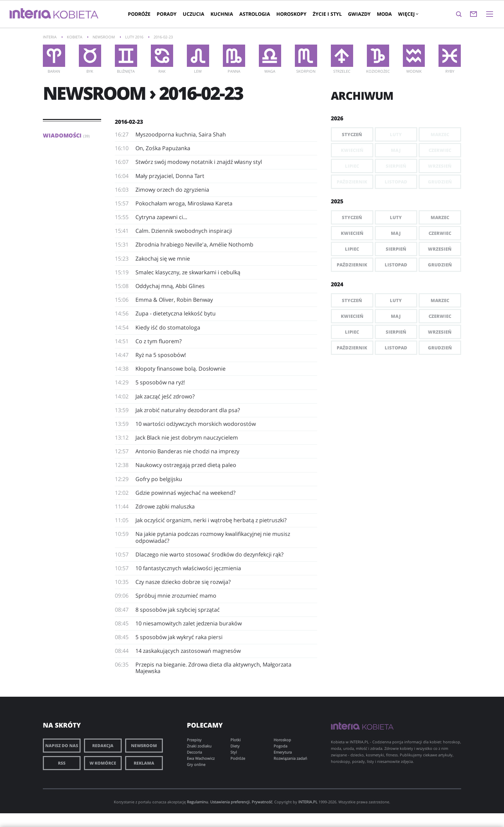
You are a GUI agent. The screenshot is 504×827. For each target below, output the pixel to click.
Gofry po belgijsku (159, 479)
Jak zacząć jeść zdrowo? (165, 396)
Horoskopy (291, 14)
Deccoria (194, 752)
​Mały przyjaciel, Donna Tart (170, 176)
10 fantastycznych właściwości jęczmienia (188, 568)
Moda (384, 14)
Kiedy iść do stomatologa (168, 327)
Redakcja (103, 746)
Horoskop (282, 740)
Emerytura (283, 752)
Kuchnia (222, 14)
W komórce (103, 763)
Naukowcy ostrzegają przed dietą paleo (186, 465)
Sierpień (396, 249)
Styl (234, 752)
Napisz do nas (62, 746)
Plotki (236, 740)
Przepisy (194, 740)
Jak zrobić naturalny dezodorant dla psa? (188, 410)
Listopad (396, 265)
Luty (396, 217)
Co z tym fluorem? (159, 341)
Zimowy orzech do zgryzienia (172, 190)
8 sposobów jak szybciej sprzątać (178, 610)
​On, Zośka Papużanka (163, 148)
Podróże (139, 14)
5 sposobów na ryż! (160, 382)
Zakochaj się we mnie (163, 259)
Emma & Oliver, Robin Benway (174, 300)
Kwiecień (352, 233)
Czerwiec (440, 233)
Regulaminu (197, 802)
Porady (167, 14)
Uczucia (194, 14)
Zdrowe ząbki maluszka (165, 506)
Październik (352, 265)
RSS (62, 763)
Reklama (144, 763)
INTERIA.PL (308, 802)
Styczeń (352, 134)
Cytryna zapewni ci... (161, 217)
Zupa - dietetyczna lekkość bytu (176, 313)
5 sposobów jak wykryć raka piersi (179, 637)
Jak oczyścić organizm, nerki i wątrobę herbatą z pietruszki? (211, 520)
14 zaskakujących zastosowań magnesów (188, 651)
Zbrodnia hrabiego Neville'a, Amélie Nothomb (194, 244)
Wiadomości (66, 135)
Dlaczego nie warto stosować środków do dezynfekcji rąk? (209, 554)
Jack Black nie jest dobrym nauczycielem (187, 438)
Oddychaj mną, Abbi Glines (170, 286)
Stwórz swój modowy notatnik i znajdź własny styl (199, 162)
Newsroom (144, 746)
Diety (235, 746)
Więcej (408, 14)
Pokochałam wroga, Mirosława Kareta (184, 203)
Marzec (440, 217)
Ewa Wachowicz (201, 758)
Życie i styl (327, 14)
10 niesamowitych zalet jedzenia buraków (189, 623)
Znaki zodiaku (199, 746)
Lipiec (352, 249)
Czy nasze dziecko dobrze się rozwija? (183, 582)
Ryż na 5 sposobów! (161, 355)
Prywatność (262, 802)
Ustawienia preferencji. (230, 802)
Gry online (196, 764)
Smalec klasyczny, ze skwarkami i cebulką (188, 272)
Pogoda (280, 746)
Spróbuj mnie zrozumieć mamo (176, 596)
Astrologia (255, 14)
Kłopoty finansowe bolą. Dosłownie (181, 369)
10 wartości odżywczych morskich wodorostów (196, 424)
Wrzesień (440, 249)
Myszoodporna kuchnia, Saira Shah (181, 134)
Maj (396, 233)
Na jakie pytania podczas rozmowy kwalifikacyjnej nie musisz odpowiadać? (213, 537)
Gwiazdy (359, 14)
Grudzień (440, 265)
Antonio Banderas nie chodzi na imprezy (187, 451)
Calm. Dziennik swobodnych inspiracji (184, 231)
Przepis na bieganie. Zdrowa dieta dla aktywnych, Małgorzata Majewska (213, 668)
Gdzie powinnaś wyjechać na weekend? (185, 493)
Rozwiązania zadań (290, 758)
